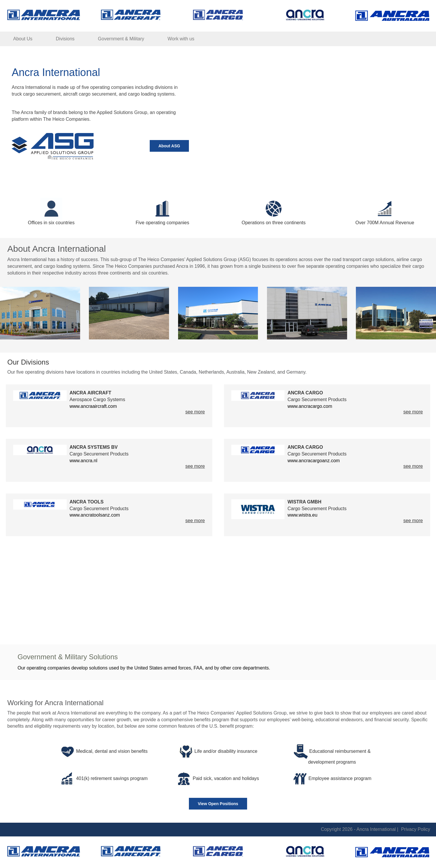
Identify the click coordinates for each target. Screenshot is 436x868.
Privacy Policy (416, 829)
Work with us (181, 39)
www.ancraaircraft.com (93, 406)
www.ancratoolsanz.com (95, 515)
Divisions (65, 39)
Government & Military (121, 39)
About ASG (169, 146)
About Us (23, 39)
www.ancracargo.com (310, 406)
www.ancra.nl (83, 461)
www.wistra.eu (302, 515)
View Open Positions (218, 804)
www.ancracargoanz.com (314, 461)
